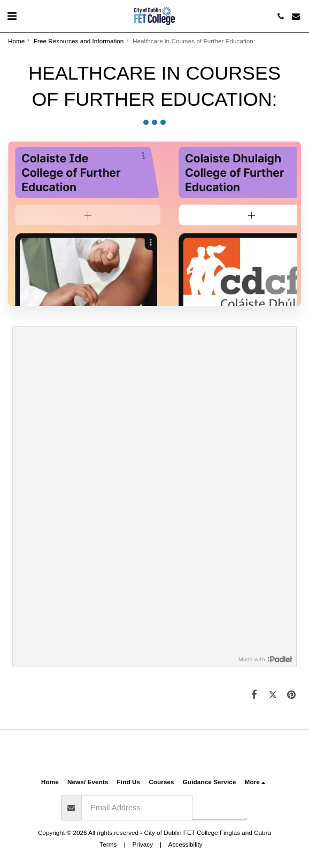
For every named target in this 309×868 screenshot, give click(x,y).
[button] (12, 16)
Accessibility (186, 844)
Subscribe (220, 807)
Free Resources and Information (79, 41)
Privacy (143, 844)
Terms (108, 844)
